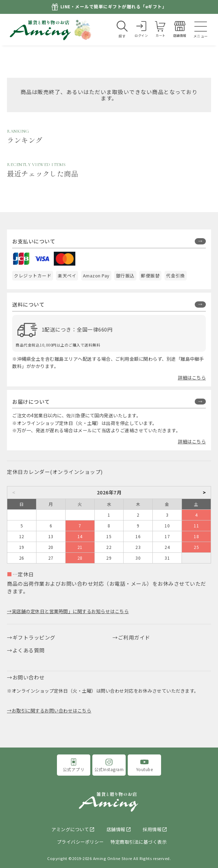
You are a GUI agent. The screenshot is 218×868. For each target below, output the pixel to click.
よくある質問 (29, 650)
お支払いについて (34, 241)
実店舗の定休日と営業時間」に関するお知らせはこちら (70, 611)
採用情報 (152, 829)
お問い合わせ (29, 677)
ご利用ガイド (134, 637)
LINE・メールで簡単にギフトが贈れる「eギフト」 (114, 7)
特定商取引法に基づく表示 (139, 842)
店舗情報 (116, 829)
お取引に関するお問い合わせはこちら (52, 711)
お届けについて (31, 402)
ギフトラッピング (34, 637)
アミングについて (70, 829)
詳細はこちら (192, 378)
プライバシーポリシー (80, 842)
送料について (28, 304)
